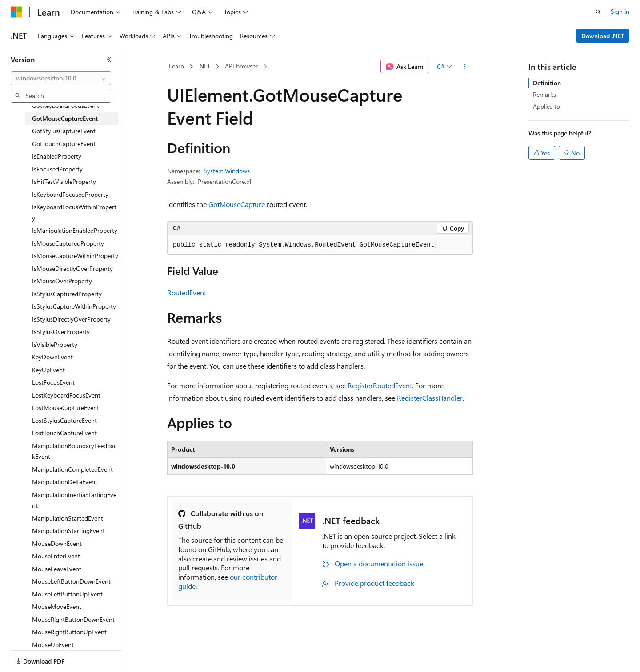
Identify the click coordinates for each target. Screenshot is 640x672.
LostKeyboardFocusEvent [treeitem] (66, 395)
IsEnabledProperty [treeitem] (57, 156)
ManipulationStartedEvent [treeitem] (68, 518)
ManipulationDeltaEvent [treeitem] (65, 482)
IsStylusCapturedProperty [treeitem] (67, 294)
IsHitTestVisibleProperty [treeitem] (64, 181)
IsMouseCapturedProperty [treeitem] (68, 243)
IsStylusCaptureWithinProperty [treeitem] (74, 306)
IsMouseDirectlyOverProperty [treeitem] (72, 268)
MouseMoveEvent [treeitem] (57, 606)
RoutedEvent (187, 292)
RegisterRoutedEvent (380, 385)
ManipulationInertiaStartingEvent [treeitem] (74, 500)
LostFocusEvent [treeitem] (53, 382)
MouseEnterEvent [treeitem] (56, 556)
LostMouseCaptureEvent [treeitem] (66, 408)
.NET (204, 66)
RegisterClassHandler (430, 398)
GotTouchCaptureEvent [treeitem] (64, 144)
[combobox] (61, 78)
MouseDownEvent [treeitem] (57, 543)
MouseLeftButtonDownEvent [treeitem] (71, 581)
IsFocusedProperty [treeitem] (57, 169)
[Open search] (598, 12)
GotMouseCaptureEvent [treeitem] (65, 118)
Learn (176, 66)
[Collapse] (109, 60)
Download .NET (603, 36)
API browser (241, 66)
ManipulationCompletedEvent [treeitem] (72, 469)
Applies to (546, 106)
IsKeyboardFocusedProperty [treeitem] (70, 194)
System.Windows (227, 171)
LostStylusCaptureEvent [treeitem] (64, 420)
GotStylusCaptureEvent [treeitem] (64, 131)
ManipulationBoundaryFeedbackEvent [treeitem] (74, 451)
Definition (547, 83)
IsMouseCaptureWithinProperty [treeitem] (75, 256)
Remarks (544, 94)
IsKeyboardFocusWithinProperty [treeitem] (74, 212)
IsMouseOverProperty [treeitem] (62, 281)
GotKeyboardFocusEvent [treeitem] (66, 105)
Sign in (620, 11)
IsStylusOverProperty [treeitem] (61, 332)
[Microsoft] (16, 12)
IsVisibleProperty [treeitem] (55, 344)
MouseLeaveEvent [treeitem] (57, 569)
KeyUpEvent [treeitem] (48, 370)
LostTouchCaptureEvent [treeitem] (64, 433)
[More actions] (465, 67)
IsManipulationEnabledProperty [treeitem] (75, 230)
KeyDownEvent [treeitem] (52, 357)
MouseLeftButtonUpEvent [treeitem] (67, 594)
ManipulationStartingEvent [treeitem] (68, 531)
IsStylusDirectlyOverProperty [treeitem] (71, 319)
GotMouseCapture (237, 204)
